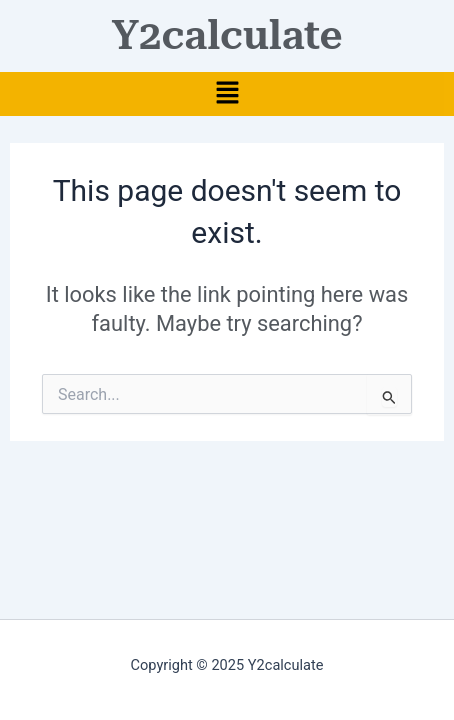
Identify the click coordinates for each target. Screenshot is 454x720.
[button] (227, 94)
